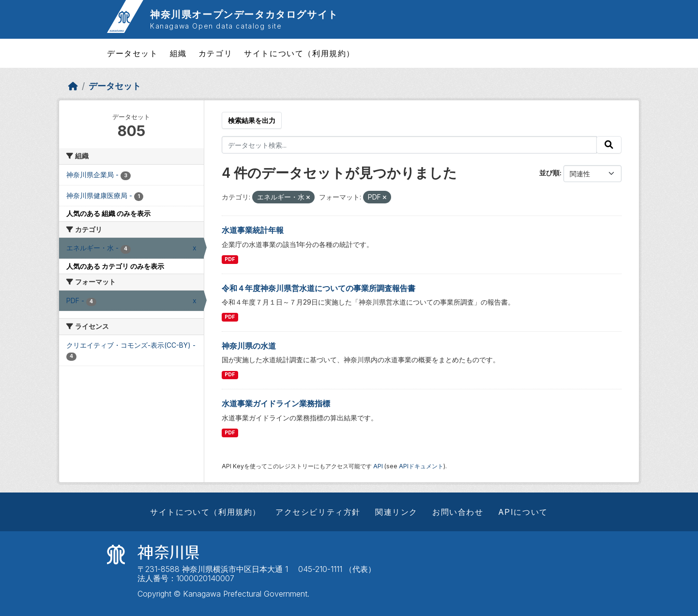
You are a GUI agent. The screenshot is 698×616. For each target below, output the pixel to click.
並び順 (549, 173)
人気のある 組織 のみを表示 (108, 213)
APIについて (523, 512)
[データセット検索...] (410, 145)
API (378, 466)
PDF (230, 259)
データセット (133, 53)
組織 (178, 53)
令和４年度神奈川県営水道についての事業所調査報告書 (319, 288)
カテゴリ (215, 53)
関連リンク (396, 512)
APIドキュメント (421, 466)
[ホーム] (73, 86)
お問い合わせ (458, 512)
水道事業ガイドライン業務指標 (276, 403)
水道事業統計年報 (253, 230)
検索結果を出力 (252, 120)
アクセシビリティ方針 (318, 512)
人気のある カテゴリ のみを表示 (115, 266)
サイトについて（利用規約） (299, 53)
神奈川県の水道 (249, 346)
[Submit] (609, 145)
